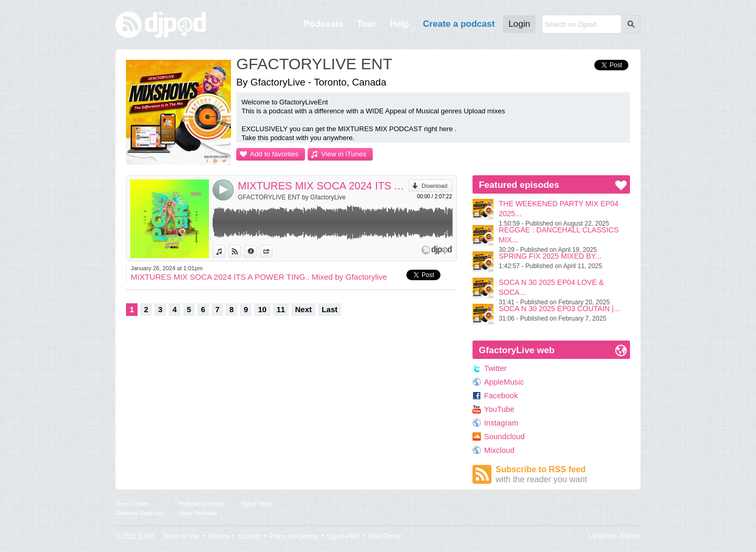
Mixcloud (499, 450)
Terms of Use (181, 536)
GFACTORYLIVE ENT (314, 64)
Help (400, 24)
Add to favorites (274, 154)
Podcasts (323, 24)
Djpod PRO (343, 536)
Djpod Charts (132, 504)
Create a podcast (459, 24)
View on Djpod (241, 251)
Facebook (501, 396)
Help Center (385, 536)
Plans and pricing (294, 536)
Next (303, 310)
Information (256, 251)
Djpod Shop (257, 504)
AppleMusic (504, 382)
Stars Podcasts (198, 513)
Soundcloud (504, 437)
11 (281, 310)
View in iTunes (344, 154)
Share (272, 251)
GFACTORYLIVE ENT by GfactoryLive (292, 197)
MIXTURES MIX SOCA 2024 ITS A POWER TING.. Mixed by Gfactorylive (323, 186)
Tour (367, 24)
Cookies (249, 536)
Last (330, 310)
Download (434, 186)
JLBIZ (146, 536)
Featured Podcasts (140, 513)
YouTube (499, 409)
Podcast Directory (201, 504)
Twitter (495, 368)
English (630, 536)
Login (519, 24)
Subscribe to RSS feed (563, 475)
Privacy (219, 536)
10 (262, 310)
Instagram (501, 423)
